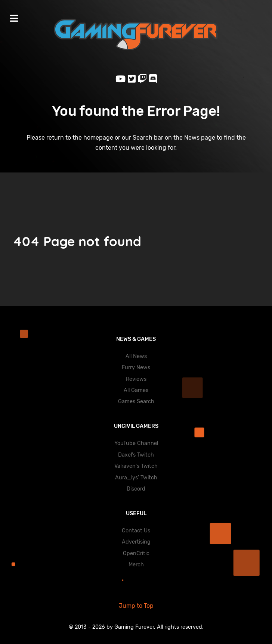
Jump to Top (136, 606)
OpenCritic (136, 553)
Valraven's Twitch (136, 466)
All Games (136, 390)
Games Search (136, 402)
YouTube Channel (136, 443)
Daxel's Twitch (136, 455)
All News (136, 356)
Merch (136, 565)
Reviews (136, 379)
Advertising (136, 542)
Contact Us (136, 531)
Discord (136, 489)
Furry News (136, 368)
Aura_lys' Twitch (136, 478)
